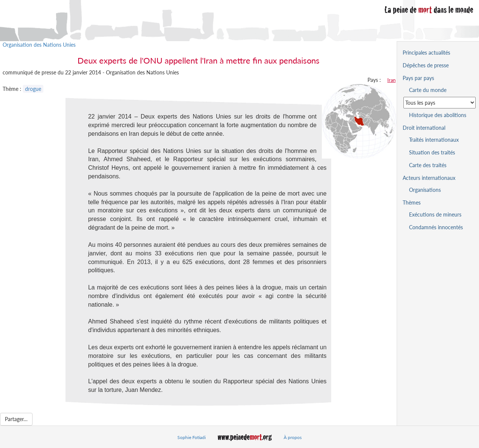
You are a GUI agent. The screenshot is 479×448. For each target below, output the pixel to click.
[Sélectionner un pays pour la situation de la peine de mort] (440, 103)
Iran (391, 80)
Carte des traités (428, 165)
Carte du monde (428, 90)
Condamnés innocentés (436, 227)
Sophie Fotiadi (192, 437)
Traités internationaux (434, 140)
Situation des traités (432, 152)
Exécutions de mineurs (435, 214)
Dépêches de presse (426, 65)
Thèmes (412, 202)
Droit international (424, 128)
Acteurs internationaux (429, 178)
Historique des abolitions (438, 115)
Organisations (425, 190)
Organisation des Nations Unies (39, 45)
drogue (33, 89)
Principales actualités (426, 53)
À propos (293, 437)
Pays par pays (418, 78)
